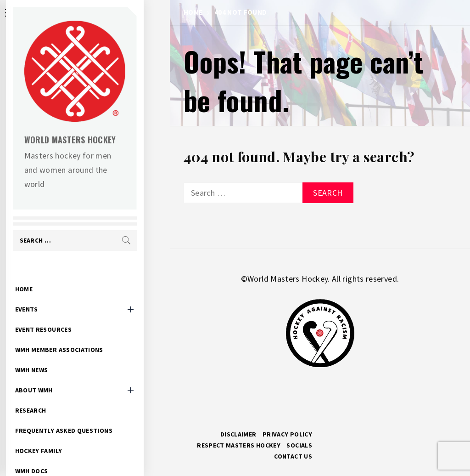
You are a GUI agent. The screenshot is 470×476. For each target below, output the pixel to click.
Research (57, 396)
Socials (299, 445)
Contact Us (293, 456)
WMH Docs (58, 457)
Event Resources (70, 315)
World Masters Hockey (96, 140)
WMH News (58, 356)
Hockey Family (65, 436)
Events (53, 295)
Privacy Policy (287, 434)
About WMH (60, 376)
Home (50, 275)
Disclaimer (238, 434)
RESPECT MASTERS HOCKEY (239, 445)
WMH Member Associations (85, 335)
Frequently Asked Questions (90, 416)
